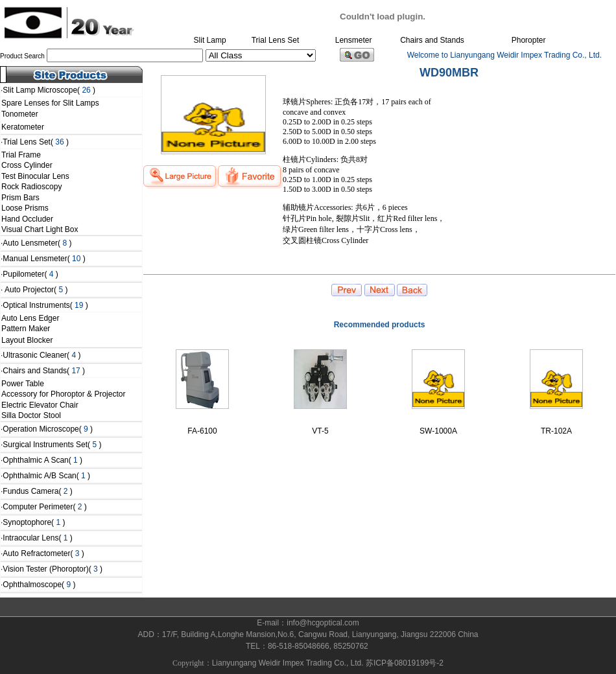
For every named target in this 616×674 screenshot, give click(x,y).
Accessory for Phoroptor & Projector (63, 394)
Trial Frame (21, 155)
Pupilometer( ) (30, 274)
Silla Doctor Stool (31, 415)
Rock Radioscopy (31, 187)
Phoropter (529, 40)
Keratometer (23, 127)
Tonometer (24, 114)
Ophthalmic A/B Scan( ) (46, 476)
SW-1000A (438, 431)
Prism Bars (20, 198)
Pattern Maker (26, 329)
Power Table (23, 384)
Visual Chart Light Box (40, 229)
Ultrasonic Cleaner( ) (41, 355)
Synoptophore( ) (34, 522)
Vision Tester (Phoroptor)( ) (53, 569)
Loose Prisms (25, 208)
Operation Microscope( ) (48, 429)
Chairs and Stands (432, 40)
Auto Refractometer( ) (43, 553)
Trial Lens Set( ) (36, 142)
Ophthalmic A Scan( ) (42, 460)
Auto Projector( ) (35, 290)
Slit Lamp (210, 40)
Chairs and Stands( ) (44, 371)
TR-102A (556, 431)
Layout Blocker (27, 340)
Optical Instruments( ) (45, 305)
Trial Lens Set (276, 40)
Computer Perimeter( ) (44, 507)
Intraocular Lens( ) (37, 538)
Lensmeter (354, 40)
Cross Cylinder (27, 165)
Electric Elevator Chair (40, 405)
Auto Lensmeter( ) (37, 243)
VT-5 (320, 431)
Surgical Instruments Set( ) (52, 445)
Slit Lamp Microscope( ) (49, 90)
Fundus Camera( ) (37, 491)
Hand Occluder (27, 219)
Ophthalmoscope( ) (39, 585)
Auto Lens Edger (30, 318)
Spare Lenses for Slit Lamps (50, 103)
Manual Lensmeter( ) (44, 259)
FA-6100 (202, 431)
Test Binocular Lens (35, 176)
